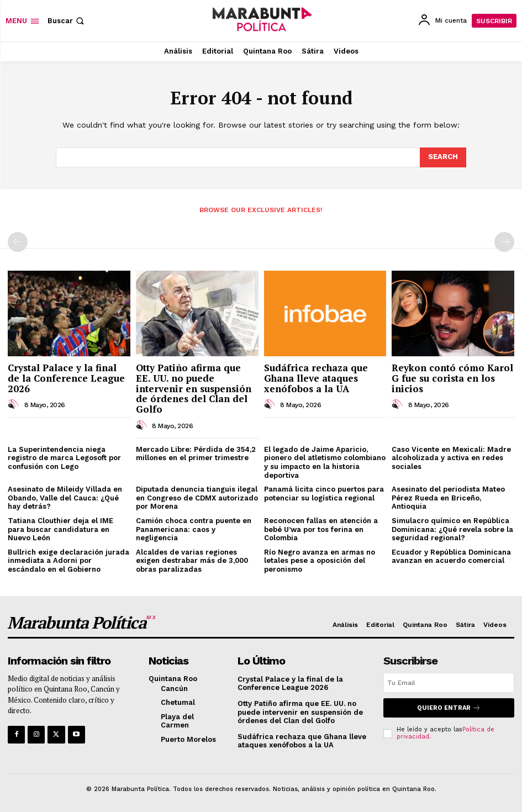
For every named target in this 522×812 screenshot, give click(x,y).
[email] (449, 683)
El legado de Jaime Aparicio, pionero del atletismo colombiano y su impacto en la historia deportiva (325, 462)
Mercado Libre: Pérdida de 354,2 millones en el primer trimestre (196, 454)
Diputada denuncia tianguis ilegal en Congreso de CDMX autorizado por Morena (197, 498)
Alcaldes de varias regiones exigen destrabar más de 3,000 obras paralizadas (192, 561)
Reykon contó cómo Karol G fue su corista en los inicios (452, 378)
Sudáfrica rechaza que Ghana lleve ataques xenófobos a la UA (316, 378)
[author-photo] (15, 404)
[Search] (443, 157)
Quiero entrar (449, 708)
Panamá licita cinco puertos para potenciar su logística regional (324, 494)
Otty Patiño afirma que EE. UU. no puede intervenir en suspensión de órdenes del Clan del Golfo (194, 388)
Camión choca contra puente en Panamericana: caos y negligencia (194, 529)
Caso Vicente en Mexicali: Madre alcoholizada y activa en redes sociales (451, 458)
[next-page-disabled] (504, 242)
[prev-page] (18, 242)
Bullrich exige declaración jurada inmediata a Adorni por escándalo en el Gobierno (68, 561)
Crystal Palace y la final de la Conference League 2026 (66, 378)
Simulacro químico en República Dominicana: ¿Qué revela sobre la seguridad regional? (452, 529)
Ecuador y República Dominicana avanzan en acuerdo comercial (451, 557)
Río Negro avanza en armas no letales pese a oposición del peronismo (320, 561)
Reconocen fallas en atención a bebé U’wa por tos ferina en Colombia (321, 529)
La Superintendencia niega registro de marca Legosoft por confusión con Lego (64, 458)
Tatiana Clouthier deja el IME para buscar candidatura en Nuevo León (60, 529)
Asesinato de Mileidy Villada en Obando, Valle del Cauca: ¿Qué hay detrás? (65, 498)
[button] (67, 21)
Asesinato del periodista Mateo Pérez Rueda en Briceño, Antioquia (448, 498)
